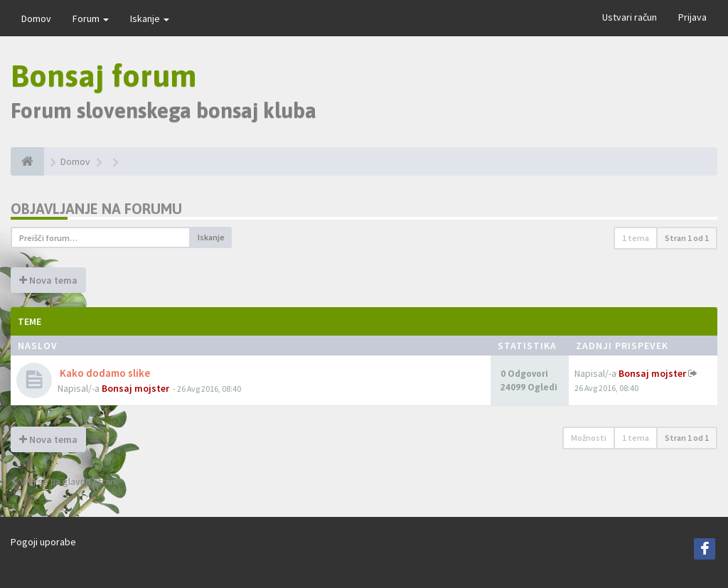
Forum (91, 18)
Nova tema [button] (48, 280)
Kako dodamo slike (104, 373)
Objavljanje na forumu (96, 209)
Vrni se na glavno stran (63, 481)
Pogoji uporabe (43, 542)
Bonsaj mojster (135, 388)
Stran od (687, 238)
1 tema (636, 238)
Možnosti (589, 438)
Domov (36, 18)
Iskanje (150, 18)
